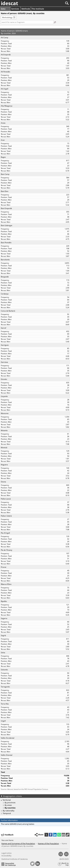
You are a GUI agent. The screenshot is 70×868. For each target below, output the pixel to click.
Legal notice (6, 853)
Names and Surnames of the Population (18, 844)
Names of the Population (48, 844)
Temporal (7, 813)
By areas (8, 805)
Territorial (7, 800)
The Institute (38, 9)
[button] (68, 835)
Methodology (7, 17)
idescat (9, 3)
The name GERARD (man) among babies (18, 824)
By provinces (10, 803)
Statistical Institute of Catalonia (14, 859)
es (66, 854)
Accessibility (6, 856)
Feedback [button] (7, 835)
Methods (26, 9)
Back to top (65, 864)
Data (3, 9)
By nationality (9, 811)
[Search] (57, 3)
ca (61, 854)
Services (15, 9)
